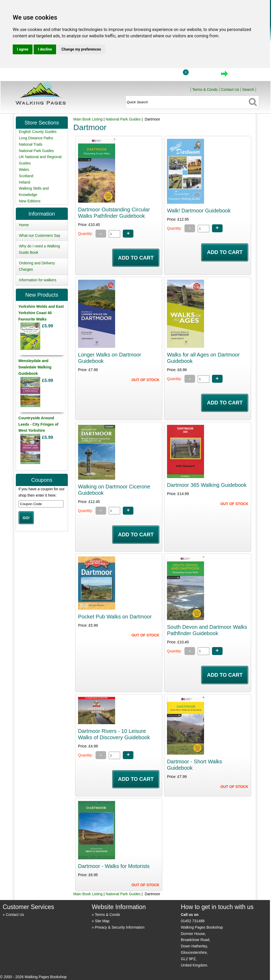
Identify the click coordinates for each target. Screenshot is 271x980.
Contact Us (230, 90)
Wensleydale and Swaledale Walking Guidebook (35, 367)
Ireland (24, 182)
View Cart (202, 75)
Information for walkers (38, 280)
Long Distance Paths (36, 138)
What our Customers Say (39, 235)
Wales (24, 170)
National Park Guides (123, 119)
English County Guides (38, 132)
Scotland (26, 176)
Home (141, 75)
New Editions (30, 201)
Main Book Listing (88, 119)
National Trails (31, 144)
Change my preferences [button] (81, 49)
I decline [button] (45, 49)
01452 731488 (193, 921)
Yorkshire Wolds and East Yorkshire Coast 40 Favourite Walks (41, 313)
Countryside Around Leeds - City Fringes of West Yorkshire (39, 424)
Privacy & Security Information (120, 927)
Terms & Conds (205, 90)
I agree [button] (23, 49)
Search (248, 90)
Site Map (102, 921)
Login (165, 75)
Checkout (242, 75)
